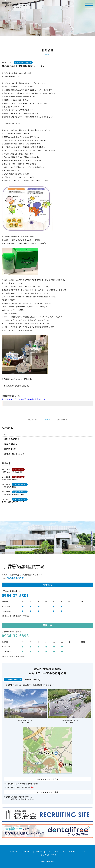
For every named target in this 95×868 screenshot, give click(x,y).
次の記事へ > (62, 420)
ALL (5, 434)
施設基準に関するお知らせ (14, 454)
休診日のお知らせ (10, 444)
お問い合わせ (60, 851)
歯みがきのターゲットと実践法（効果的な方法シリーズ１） (25, 399)
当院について (15, 851)
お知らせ (72, 851)
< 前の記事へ (33, 420)
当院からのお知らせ (11, 439)
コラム (83, 851)
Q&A (48, 851)
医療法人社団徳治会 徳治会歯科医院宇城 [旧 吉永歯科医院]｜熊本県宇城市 (16, 4)
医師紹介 (28, 851)
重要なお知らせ (10, 449)
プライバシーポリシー (50, 855)
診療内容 (39, 851)
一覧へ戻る (47, 420)
